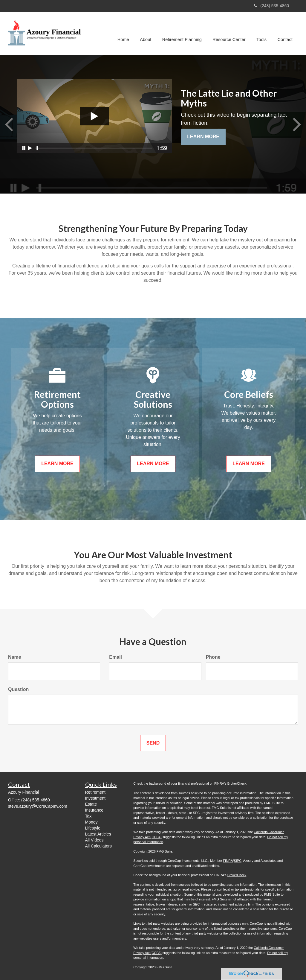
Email (115, 657)
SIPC (238, 861)
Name (15, 657)
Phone (213, 657)
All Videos (94, 840)
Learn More (203, 137)
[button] (148, 34)
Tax (88, 816)
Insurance (94, 810)
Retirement (95, 792)
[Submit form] (153, 743)
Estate (91, 804)
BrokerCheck (237, 783)
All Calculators (98, 846)
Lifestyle (93, 828)
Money (91, 822)
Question (18, 689)
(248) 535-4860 (271, 6)
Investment (95, 798)
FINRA (228, 861)
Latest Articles (98, 834)
